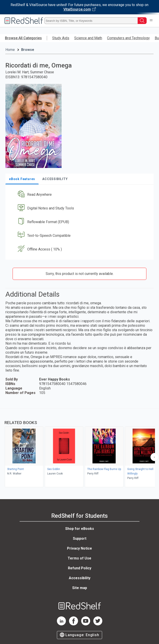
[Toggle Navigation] (151, 21)
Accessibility (80, 578)
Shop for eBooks (80, 529)
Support (80, 538)
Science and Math (88, 38)
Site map (80, 588)
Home (10, 50)
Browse (28, 50)
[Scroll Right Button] (155, 457)
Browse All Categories (23, 38)
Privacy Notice (79, 548)
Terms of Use (79, 558)
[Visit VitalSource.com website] (79, 7)
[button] (79, 195)
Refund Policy (80, 568)
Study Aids (61, 38)
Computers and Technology (128, 38)
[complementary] (79, 448)
